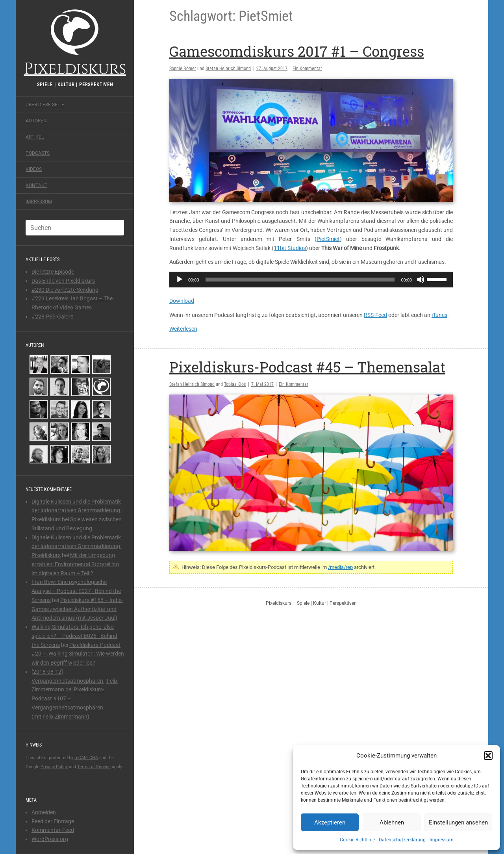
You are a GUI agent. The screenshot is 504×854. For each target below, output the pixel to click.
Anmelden (44, 812)
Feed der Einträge (53, 821)
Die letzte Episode (53, 272)
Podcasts (38, 153)
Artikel (35, 137)
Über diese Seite (45, 105)
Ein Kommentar (307, 69)
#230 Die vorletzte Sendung (65, 290)
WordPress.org (50, 839)
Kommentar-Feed (53, 830)
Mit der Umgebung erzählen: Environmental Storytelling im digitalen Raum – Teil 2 (75, 564)
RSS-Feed (375, 315)
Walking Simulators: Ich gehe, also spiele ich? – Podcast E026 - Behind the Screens (74, 636)
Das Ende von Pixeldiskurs (63, 281)
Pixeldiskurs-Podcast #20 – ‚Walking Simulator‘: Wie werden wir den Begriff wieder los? (78, 654)
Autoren (36, 121)
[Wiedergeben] (180, 280)
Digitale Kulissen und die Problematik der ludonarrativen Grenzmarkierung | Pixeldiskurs (77, 511)
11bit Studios (290, 248)
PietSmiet (328, 239)
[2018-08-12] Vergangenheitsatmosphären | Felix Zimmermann (75, 681)
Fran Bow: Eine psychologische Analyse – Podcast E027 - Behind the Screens (76, 591)
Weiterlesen (183, 329)
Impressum (442, 840)
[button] (488, 756)
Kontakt (36, 185)
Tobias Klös (235, 384)
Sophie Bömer (183, 69)
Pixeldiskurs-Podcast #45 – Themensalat (307, 367)
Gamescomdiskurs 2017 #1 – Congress (297, 51)
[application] (311, 280)
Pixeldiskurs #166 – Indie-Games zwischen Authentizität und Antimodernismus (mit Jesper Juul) (77, 609)
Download (182, 301)
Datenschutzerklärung (402, 840)
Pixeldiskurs (75, 42)
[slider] (300, 280)
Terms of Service (94, 767)
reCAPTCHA (86, 758)
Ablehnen (392, 823)
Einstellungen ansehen (458, 823)
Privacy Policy (54, 767)
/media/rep (340, 567)
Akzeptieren (330, 823)
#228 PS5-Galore (52, 317)
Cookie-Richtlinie (357, 840)
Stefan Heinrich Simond (228, 69)
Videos (34, 169)
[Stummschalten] (421, 280)
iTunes (439, 315)
